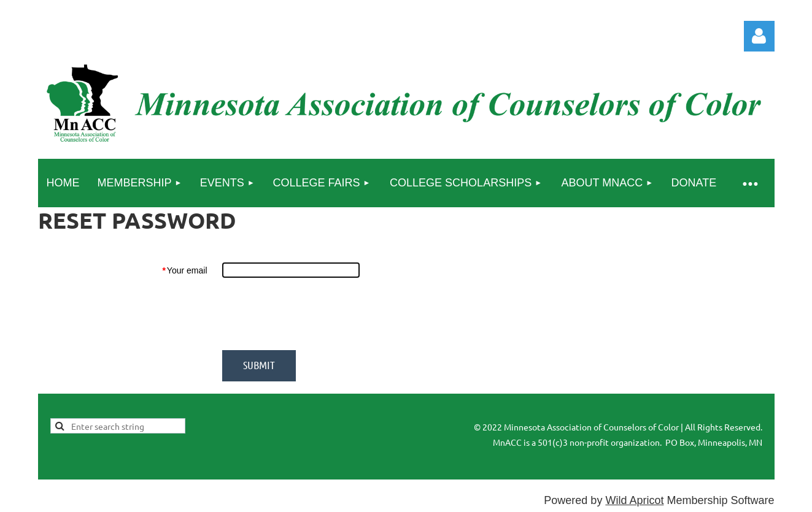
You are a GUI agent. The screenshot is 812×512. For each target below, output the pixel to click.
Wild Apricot (634, 500)
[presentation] (315, 314)
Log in (759, 36)
